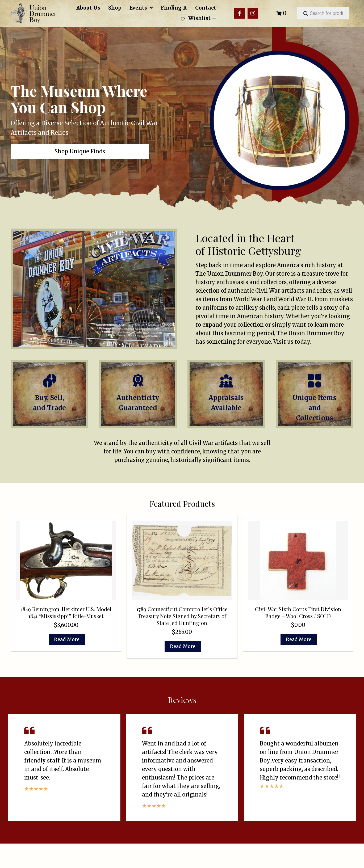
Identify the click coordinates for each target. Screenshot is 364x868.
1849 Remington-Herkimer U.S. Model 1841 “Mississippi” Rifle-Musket (66, 637)
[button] (240, 13)
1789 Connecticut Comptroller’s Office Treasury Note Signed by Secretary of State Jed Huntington (182, 640)
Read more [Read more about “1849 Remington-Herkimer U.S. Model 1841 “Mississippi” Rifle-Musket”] (67, 663)
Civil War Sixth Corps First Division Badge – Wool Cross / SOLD (298, 637)
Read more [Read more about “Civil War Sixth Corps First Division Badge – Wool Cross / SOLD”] (299, 663)
